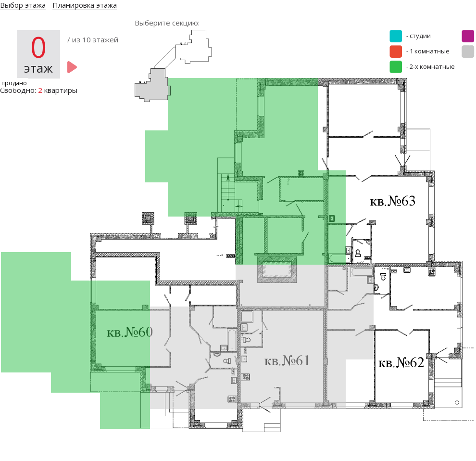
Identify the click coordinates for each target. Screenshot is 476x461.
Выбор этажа (23, 5)
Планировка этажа (85, 5)
